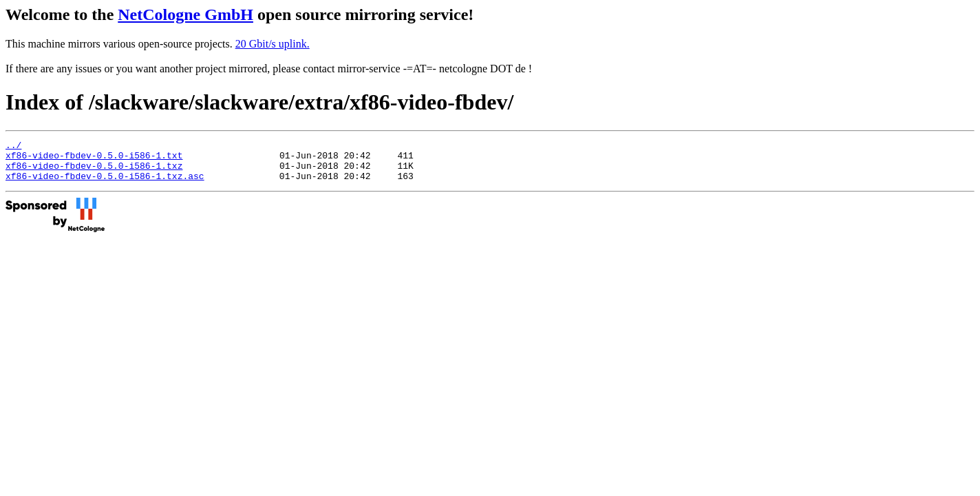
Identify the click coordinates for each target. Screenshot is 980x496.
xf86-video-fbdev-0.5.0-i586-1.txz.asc (105, 184)
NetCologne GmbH (185, 14)
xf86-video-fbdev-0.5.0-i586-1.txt (94, 159)
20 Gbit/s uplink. (273, 44)
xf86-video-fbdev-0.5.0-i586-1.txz (94, 172)
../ (13, 147)
